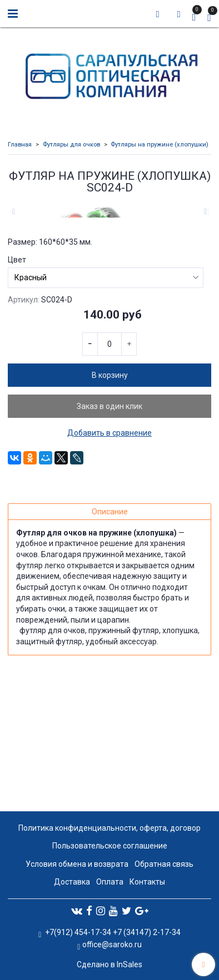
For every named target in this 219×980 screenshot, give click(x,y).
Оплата (110, 882)
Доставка (72, 882)
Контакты (147, 882)
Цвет (17, 385)
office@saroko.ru (112, 944)
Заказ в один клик (109, 531)
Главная (20, 145)
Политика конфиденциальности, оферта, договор (109, 828)
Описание (110, 637)
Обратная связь (164, 864)
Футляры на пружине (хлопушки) (160, 145)
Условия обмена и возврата (77, 864)
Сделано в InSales (109, 964)
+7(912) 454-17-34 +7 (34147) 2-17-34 (112, 932)
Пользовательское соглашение (110, 846)
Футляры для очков (71, 145)
